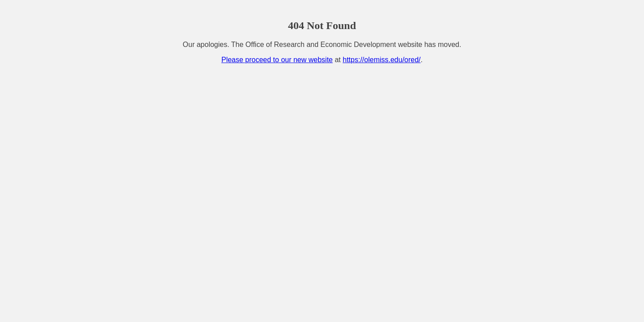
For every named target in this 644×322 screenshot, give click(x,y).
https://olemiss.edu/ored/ (381, 60)
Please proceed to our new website (277, 60)
